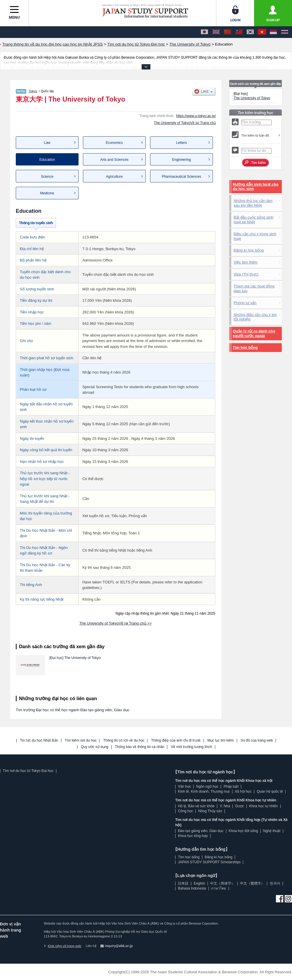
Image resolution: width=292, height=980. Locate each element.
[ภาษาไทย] (285, 32)
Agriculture (114, 177)
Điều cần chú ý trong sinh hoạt (255, 236)
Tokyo (33, 91)
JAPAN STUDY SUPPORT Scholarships (209, 862)
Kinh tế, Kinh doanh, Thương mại (204, 791)
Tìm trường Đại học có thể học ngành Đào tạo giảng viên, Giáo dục (73, 710)
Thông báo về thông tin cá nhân (140, 747)
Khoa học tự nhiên (263, 806)
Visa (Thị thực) (246, 274)
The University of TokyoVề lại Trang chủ (185, 123)
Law (47, 143)
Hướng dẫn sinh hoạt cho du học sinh (256, 187)
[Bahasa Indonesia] (273, 32)
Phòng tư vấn (245, 303)
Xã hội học (243, 791)
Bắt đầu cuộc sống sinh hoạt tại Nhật (253, 220)
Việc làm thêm (246, 262)
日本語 (183, 883)
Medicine (47, 193)
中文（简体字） (223, 883)
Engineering (181, 160)
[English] (216, 32)
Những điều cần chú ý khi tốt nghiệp (255, 317)
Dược (239, 806)
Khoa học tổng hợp (193, 836)
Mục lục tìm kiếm (221, 741)
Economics (114, 143)
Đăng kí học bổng (249, 250)
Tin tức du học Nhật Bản (39, 741)
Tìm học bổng (245, 347)
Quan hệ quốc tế (270, 791)
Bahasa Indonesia (192, 888)
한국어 (275, 883)
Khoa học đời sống (243, 831)
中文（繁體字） (252, 883)
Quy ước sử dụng (95, 747)
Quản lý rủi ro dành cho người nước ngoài (254, 333)
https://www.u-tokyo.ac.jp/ (196, 116)
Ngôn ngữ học (207, 787)
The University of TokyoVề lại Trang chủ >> (116, 623)
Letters (181, 143)
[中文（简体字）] (227, 32)
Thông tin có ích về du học (124, 741)
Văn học (184, 787)
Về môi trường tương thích (191, 747)
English (199, 883)
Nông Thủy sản (210, 811)
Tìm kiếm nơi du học (81, 741)
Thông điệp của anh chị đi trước (176, 741)
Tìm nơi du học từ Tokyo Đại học (28, 771)
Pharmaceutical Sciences (181, 177)
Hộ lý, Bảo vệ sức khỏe (196, 806)
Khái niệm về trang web (62, 946)
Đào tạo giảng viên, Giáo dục (201, 831)
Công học (185, 811)
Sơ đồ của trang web (257, 741)
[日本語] (204, 32)
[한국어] (250, 32)
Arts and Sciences (114, 160)
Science (47, 177)
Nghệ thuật (272, 831)
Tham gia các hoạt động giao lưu (254, 288)
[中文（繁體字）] (239, 32)
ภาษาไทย (219, 888)
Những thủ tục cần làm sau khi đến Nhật (253, 203)
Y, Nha (225, 806)
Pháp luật (231, 787)
